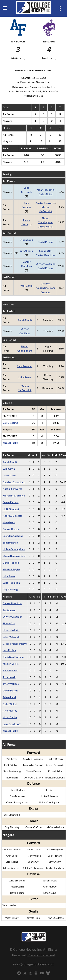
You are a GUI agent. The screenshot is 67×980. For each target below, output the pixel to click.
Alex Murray (10, 711)
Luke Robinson (11, 583)
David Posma (45, 242)
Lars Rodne (9, 650)
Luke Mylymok (11, 637)
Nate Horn (9, 522)
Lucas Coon (9, 475)
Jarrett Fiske (10, 443)
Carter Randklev (45, 255)
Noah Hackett (45, 190)
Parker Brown (11, 529)
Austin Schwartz (45, 203)
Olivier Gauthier (45, 264)
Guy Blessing (10, 423)
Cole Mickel (46, 194)
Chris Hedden (11, 563)
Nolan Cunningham (14, 549)
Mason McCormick (14, 496)
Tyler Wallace (11, 684)
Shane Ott (45, 251)
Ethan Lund (26, 240)
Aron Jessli (9, 677)
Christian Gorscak (13, 657)
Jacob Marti (45, 226)
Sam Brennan (25, 366)
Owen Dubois (11, 502)
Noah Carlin (10, 717)
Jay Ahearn (26, 251)
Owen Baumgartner (14, 556)
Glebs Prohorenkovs (15, 644)
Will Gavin (26, 286)
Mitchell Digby (11, 569)
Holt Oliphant (11, 509)
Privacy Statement (41, 955)
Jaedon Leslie (11, 664)
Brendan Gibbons (13, 536)
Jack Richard (10, 670)
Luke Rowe (25, 377)
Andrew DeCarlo (13, 516)
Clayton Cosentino (14, 482)
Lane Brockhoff (12, 724)
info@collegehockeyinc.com (34, 964)
